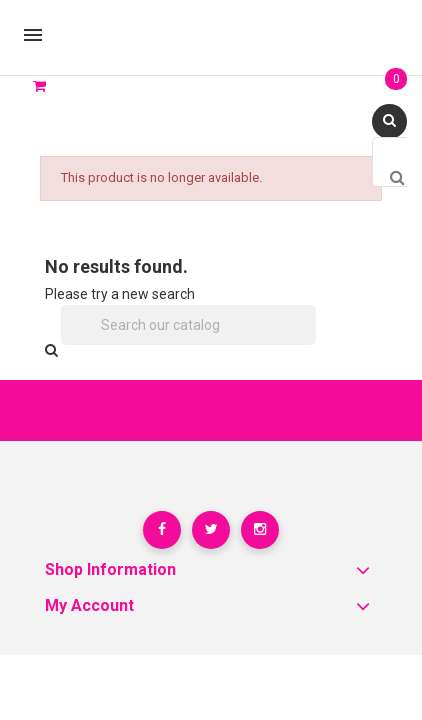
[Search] (189, 325)
